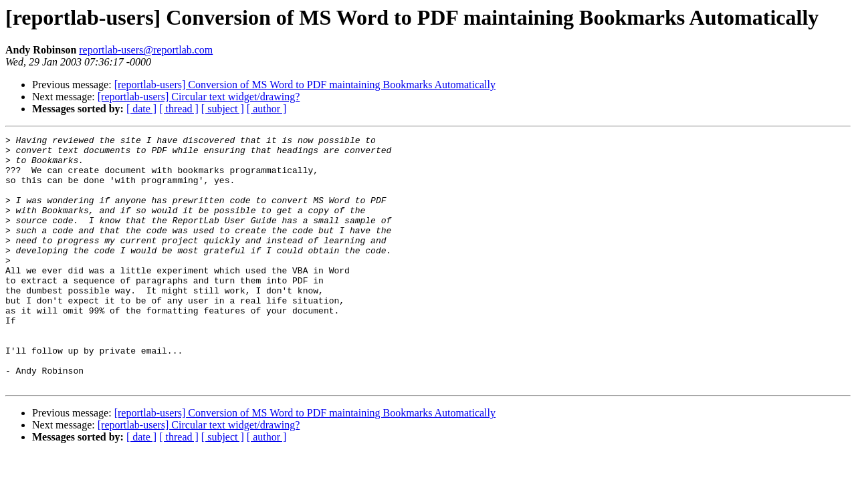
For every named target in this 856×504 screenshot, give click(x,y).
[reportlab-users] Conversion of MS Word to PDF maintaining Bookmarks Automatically (305, 85)
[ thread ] (179, 109)
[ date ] (141, 109)
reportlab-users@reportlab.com (146, 50)
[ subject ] (223, 109)
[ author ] (267, 109)
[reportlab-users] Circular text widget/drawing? (199, 97)
